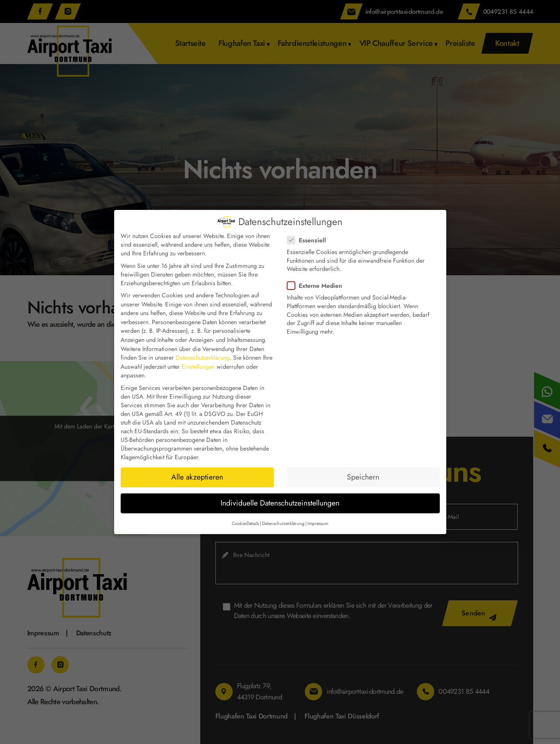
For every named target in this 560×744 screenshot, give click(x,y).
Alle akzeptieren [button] (197, 477)
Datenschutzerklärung (203, 358)
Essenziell (309, 240)
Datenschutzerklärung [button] (283, 523)
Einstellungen (198, 367)
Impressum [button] (318, 523)
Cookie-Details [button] (245, 523)
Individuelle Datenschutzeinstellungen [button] (280, 503)
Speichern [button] (363, 477)
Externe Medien (317, 286)
